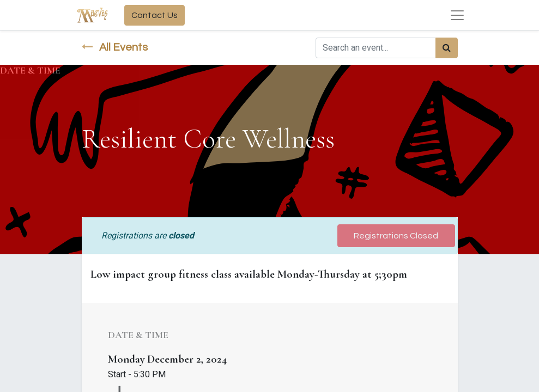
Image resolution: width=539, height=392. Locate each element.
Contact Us (155, 15)
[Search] (447, 48)
